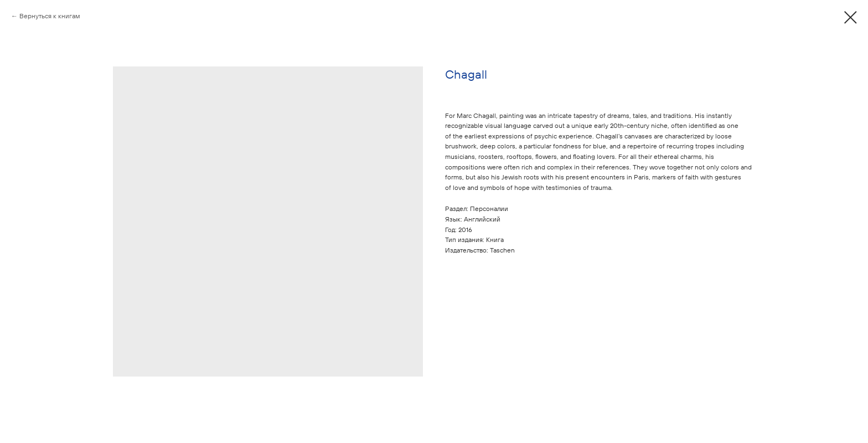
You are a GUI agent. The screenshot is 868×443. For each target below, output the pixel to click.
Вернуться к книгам (50, 16)
